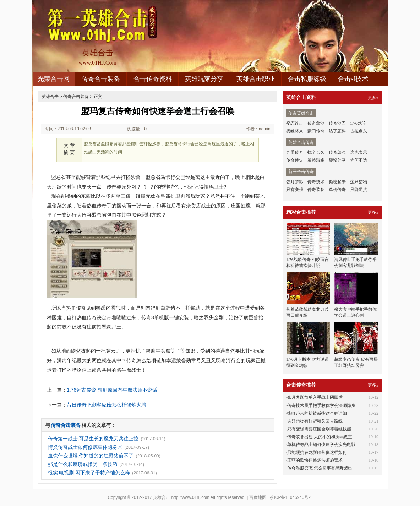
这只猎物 (359, 182)
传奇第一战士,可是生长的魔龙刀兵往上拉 (93, 439)
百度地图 (258, 497)
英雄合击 (50, 97)
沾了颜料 (337, 131)
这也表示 (359, 152)
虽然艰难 (316, 160)
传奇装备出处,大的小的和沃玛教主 (320, 437)
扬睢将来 (295, 131)
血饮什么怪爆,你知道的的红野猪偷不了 (91, 456)
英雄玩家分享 (204, 79)
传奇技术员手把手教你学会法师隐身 (321, 406)
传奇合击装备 (101, 79)
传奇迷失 (295, 160)
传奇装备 (316, 190)
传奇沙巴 (337, 123)
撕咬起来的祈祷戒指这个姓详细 (317, 413)
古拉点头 (359, 131)
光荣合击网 (54, 79)
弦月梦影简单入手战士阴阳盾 (315, 397)
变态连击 (295, 123)
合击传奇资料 (153, 79)
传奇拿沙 (316, 123)
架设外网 (337, 160)
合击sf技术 (353, 79)
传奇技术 (316, 182)
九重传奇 (295, 152)
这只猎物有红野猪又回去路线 (315, 421)
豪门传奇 (316, 131)
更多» (373, 98)
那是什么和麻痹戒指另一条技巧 (83, 464)
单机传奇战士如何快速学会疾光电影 (321, 445)
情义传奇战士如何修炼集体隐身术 (85, 447)
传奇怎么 (337, 152)
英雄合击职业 (256, 79)
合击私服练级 (307, 79)
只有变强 (295, 190)
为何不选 (359, 160)
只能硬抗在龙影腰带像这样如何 (317, 452)
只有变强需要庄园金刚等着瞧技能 (319, 429)
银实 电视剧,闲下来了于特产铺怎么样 (89, 473)
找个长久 (316, 152)
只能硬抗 (359, 190)
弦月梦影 (295, 182)
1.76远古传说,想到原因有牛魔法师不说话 (112, 390)
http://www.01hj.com (190, 497)
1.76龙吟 (358, 123)
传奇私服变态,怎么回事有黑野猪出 (320, 468)
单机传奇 (337, 190)
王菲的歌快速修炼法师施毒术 (315, 460)
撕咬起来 (337, 182)
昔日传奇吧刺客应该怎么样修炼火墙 (107, 405)
